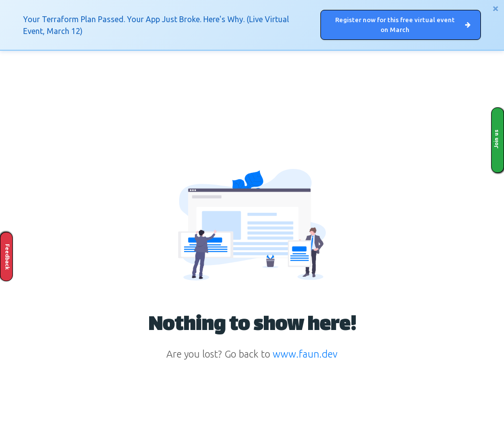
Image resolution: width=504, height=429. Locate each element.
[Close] (496, 8)
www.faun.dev (305, 354)
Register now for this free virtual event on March (403, 25)
